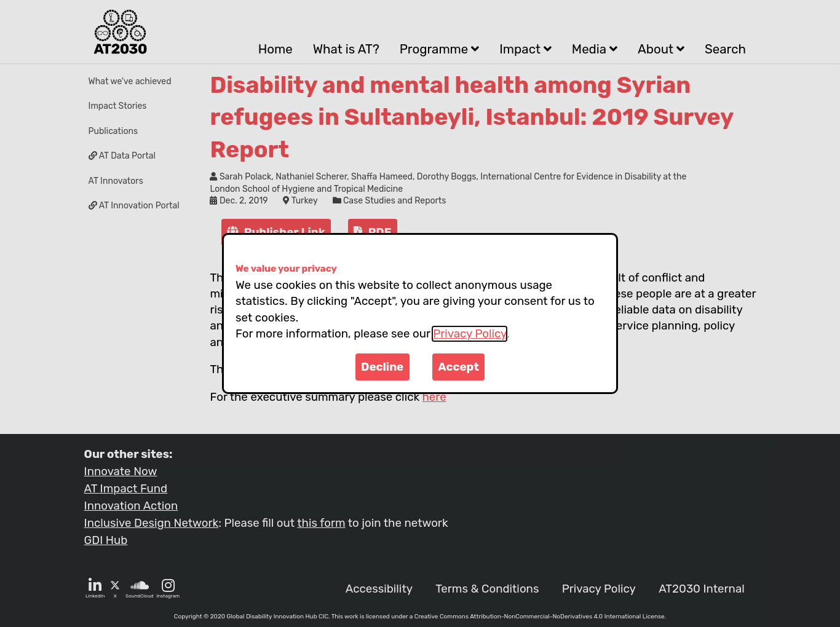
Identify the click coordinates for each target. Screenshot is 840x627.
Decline (382, 367)
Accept (458, 367)
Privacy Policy (470, 334)
